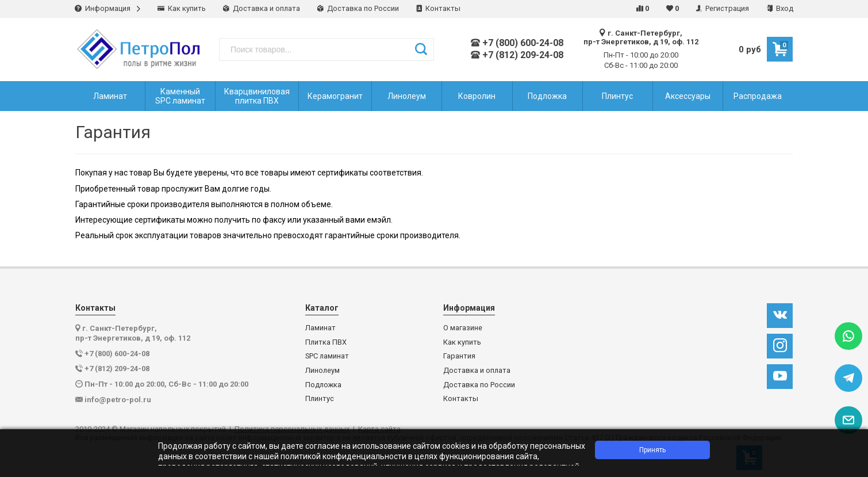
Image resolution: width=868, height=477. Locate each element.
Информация (107, 8)
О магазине (463, 328)
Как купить (182, 8)
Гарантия (459, 356)
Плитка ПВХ (326, 342)
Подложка (323, 385)
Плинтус (320, 399)
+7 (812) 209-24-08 (517, 55)
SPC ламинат (327, 356)
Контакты (438, 8)
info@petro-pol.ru (118, 400)
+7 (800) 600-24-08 (517, 43)
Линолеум (322, 371)
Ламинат (320, 328)
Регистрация (723, 8)
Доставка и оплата (262, 8)
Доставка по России (358, 8)
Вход (780, 8)
